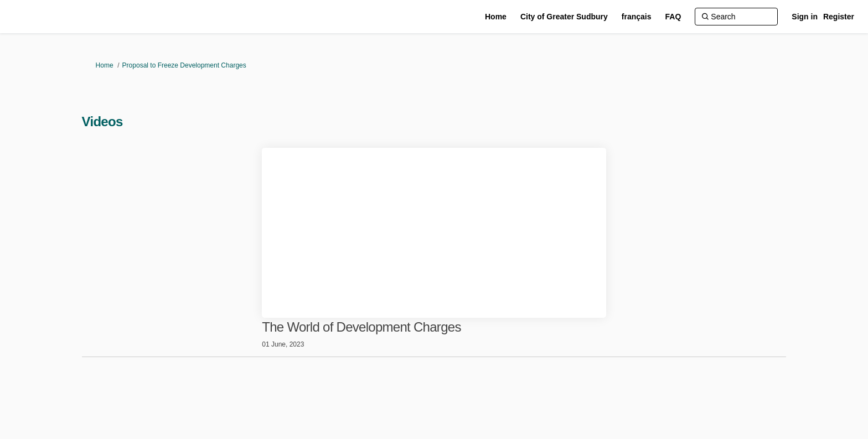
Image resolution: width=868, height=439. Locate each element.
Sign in (805, 17)
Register (839, 17)
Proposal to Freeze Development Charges (184, 65)
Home (105, 65)
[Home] (496, 17)
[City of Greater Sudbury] (564, 17)
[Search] (736, 17)
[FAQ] (673, 17)
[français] (637, 17)
